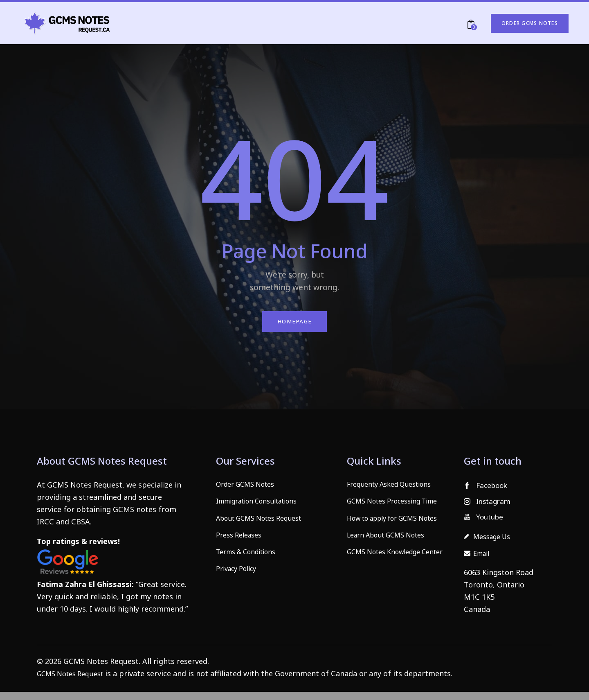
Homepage (294, 323)
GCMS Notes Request (74, 682)
